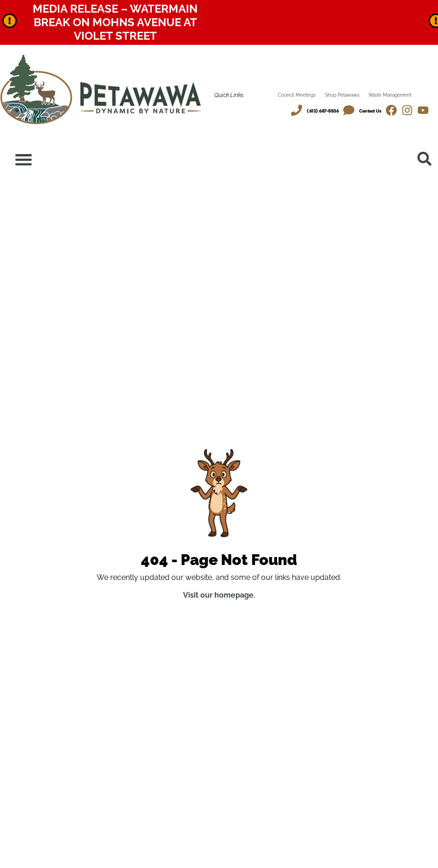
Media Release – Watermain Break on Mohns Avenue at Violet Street (115, 22)
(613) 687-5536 (323, 111)
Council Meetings (297, 95)
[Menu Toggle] (24, 160)
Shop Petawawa (342, 95)
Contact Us (370, 111)
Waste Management (390, 95)
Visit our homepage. (219, 596)
